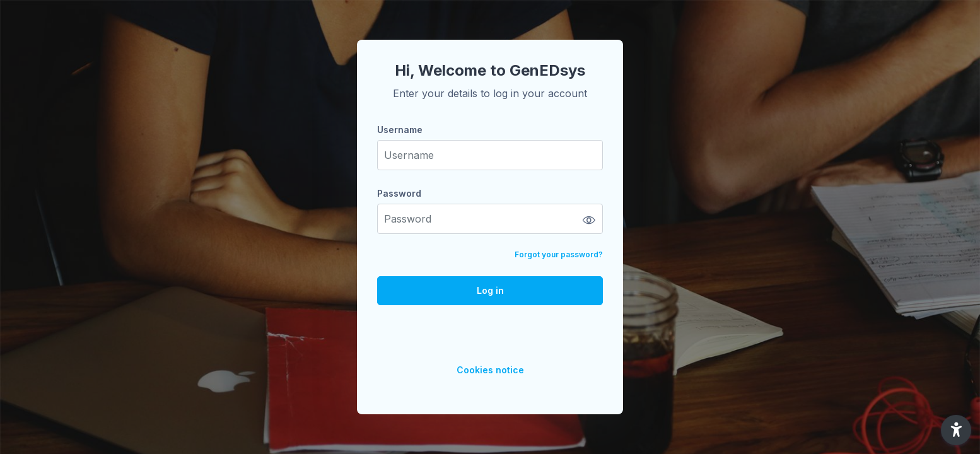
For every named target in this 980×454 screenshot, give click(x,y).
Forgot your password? (559, 254)
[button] (956, 430)
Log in (490, 290)
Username (400, 130)
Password (399, 193)
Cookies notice (490, 370)
